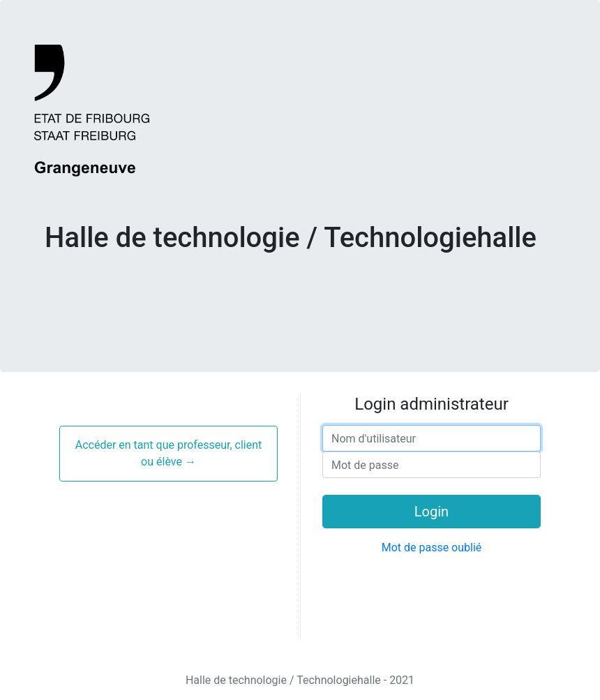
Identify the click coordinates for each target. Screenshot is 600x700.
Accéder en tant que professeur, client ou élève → (169, 453)
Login (432, 512)
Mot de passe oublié (432, 548)
